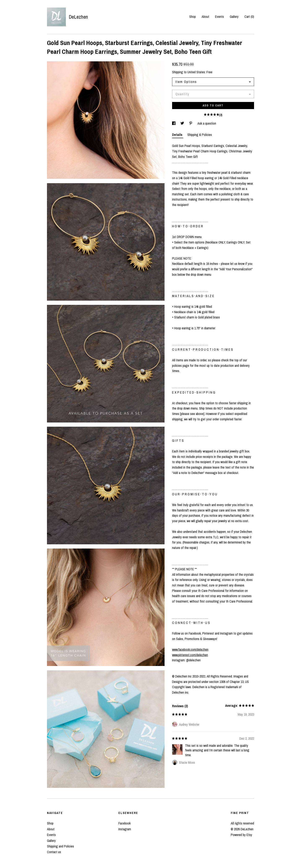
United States (196, 72)
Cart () (249, 17)
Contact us (54, 852)
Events (219, 17)
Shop (193, 17)
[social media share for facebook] (174, 123)
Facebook (125, 823)
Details (178, 135)
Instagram (125, 829)
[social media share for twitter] (183, 123)
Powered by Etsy (241, 835)
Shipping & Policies (200, 135)
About (205, 17)
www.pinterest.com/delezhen (190, 655)
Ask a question (207, 123)
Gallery (234, 17)
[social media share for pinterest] (191, 123)
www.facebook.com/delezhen (190, 649)
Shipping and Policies (60, 846)
